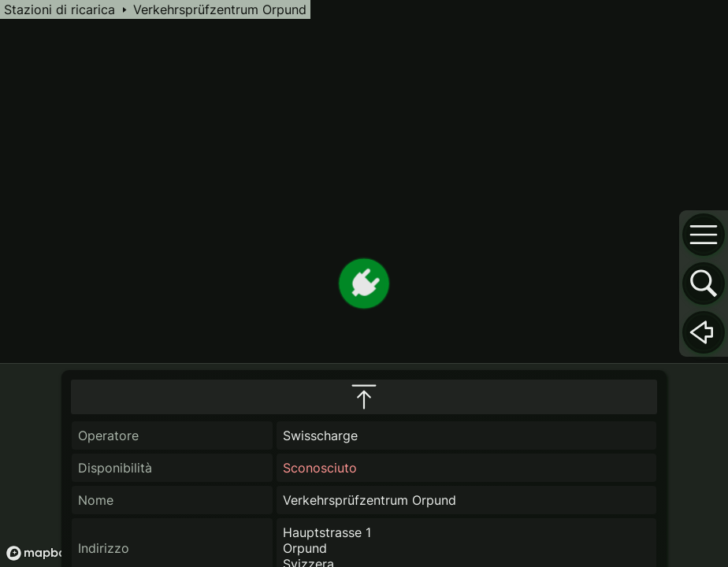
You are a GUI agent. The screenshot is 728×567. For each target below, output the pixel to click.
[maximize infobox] (364, 397)
